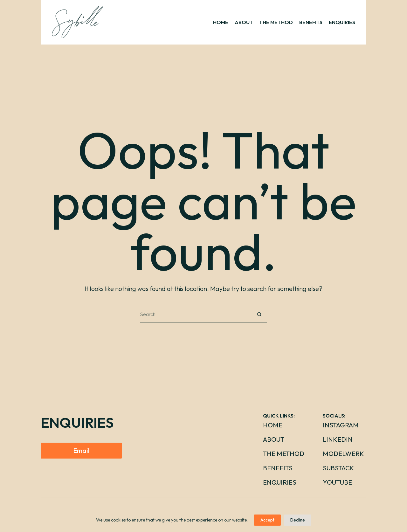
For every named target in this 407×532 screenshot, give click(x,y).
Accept (267, 520)
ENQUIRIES (342, 22)
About (274, 439)
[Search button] (259, 314)
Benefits (278, 468)
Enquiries (280, 482)
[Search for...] (196, 314)
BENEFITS (311, 22)
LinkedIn (338, 439)
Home (273, 425)
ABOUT (244, 22)
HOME (221, 22)
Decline (298, 520)
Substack (338, 468)
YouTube (337, 482)
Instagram (341, 425)
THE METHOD (276, 22)
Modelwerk (343, 454)
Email (81, 450)
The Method (284, 454)
